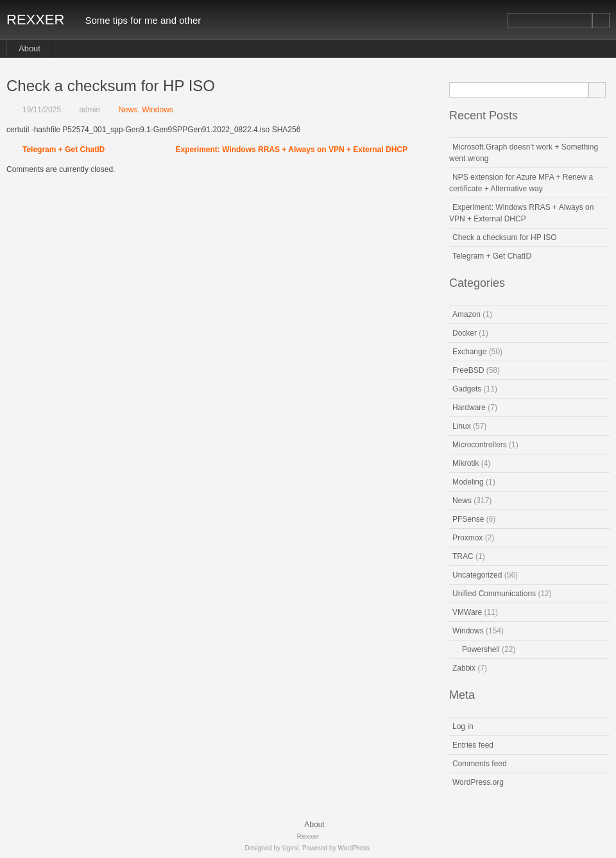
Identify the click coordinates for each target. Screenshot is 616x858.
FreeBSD (468, 370)
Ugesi (291, 848)
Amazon (466, 314)
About (30, 48)
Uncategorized (477, 575)
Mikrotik (466, 463)
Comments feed (480, 764)
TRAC (463, 556)
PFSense (468, 519)
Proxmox (467, 538)
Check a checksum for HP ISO (505, 237)
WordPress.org (478, 782)
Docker (465, 333)
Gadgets (467, 389)
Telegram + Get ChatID (64, 150)
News (128, 110)
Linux (462, 426)
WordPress (353, 848)
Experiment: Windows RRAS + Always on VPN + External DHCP (291, 150)
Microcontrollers (480, 445)
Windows (158, 110)
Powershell (481, 649)
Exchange (469, 352)
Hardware (469, 408)
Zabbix (464, 668)
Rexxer (35, 20)
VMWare (467, 612)
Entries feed (473, 745)
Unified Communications (494, 594)
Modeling (468, 482)
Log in (463, 726)
